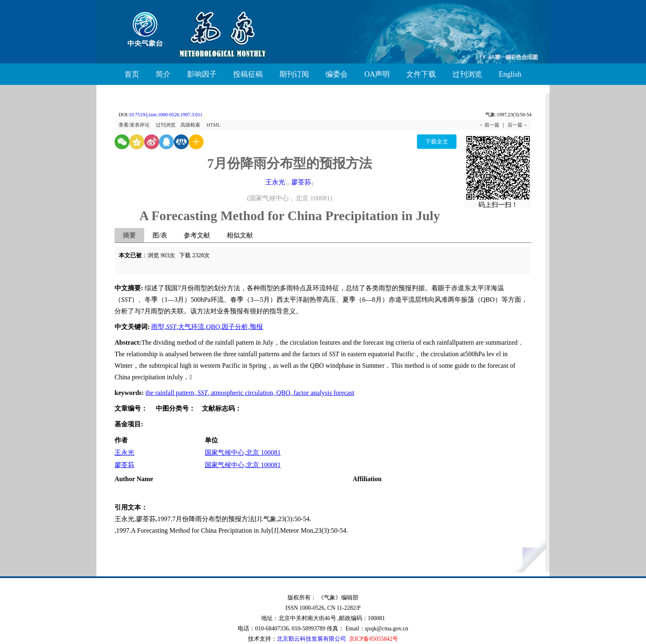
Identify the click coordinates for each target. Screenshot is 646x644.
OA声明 (377, 74)
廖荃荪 (301, 182)
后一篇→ (517, 125)
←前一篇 (489, 125)
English (510, 74)
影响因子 (202, 74)
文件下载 (421, 74)
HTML (213, 125)
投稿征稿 (248, 74)
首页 (132, 74)
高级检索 (190, 125)
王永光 (275, 182)
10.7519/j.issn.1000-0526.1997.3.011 (166, 115)
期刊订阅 (294, 74)
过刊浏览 (467, 74)
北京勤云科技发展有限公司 (311, 639)
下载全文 (437, 142)
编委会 (337, 74)
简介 (163, 74)
